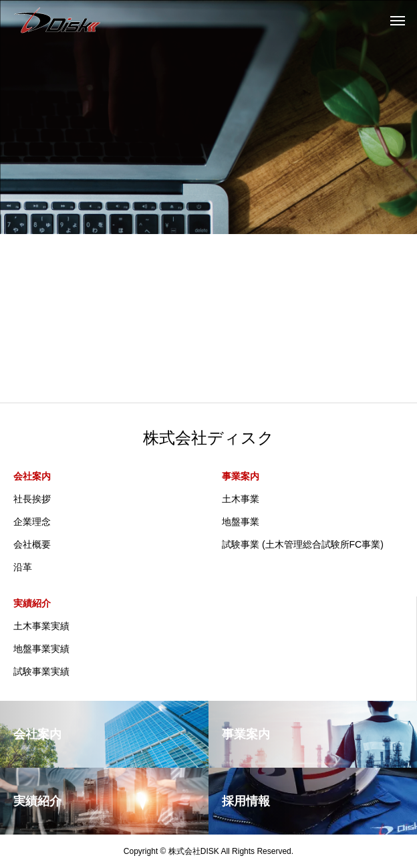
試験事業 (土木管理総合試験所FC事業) (303, 544)
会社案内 (32, 476)
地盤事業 (241, 522)
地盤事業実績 (41, 649)
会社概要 (32, 544)
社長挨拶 (32, 499)
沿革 (23, 567)
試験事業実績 (41, 671)
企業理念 (32, 522)
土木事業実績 (41, 626)
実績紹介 (32, 603)
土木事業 (241, 499)
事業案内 (241, 476)
